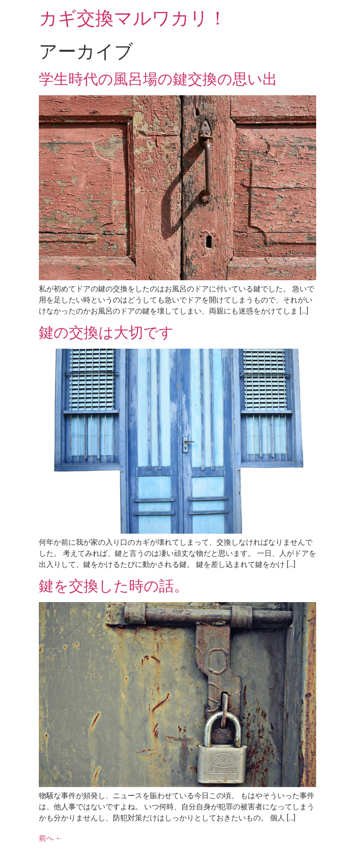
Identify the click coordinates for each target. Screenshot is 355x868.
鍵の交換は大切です (106, 332)
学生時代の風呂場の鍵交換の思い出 (158, 79)
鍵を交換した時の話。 (114, 586)
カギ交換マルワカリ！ (133, 18)
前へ (51, 838)
